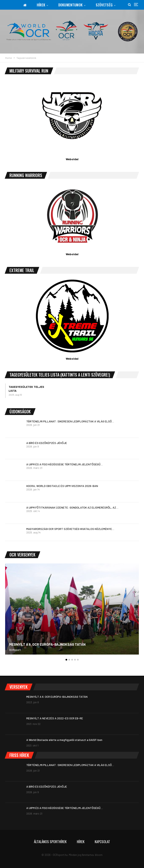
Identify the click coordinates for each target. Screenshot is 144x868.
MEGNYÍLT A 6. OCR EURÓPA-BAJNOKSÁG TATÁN (47, 644)
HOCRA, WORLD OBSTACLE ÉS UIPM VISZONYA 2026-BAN (62, 486)
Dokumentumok (71, 5)
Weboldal (72, 159)
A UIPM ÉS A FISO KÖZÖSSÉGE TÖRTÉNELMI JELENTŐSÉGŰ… (65, 464)
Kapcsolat (102, 842)
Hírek (41, 5)
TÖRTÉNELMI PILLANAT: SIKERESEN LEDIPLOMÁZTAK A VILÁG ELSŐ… (70, 421)
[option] (72, 611)
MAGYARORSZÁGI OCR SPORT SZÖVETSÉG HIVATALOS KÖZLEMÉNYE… (70, 529)
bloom (99, 855)
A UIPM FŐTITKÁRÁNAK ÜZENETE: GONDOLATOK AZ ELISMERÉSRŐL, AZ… (72, 507)
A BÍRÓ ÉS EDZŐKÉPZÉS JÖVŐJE (47, 443)
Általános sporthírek (50, 842)
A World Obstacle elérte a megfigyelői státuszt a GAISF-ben (64, 740)
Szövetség (104, 5)
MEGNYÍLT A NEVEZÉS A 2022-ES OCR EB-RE (55, 718)
